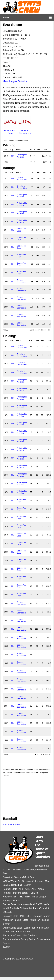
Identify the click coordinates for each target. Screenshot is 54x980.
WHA (28, 897)
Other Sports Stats (12, 928)
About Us (8, 935)
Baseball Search (11, 825)
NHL (21, 897)
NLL (29, 916)
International (24, 904)
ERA (46, 150)
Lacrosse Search (41, 916)
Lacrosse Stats (11, 916)
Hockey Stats (10, 897)
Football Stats (10, 889)
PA (38, 172)
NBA (24, 877)
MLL (22, 916)
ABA (30, 877)
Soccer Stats (9, 904)
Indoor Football (21, 893)
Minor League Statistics (15, 81)
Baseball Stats (42, 866)
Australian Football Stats (15, 920)
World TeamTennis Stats (36, 928)
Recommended (11, 939)
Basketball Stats (11, 877)
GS (43, 340)
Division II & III (27, 908)
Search (7, 873)
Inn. (50, 340)
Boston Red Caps (10, 131)
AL (4, 870)
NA (13, 156)
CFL (28, 889)
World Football (10, 908)
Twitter (6, 947)
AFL (34, 889)
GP (32, 172)
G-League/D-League (33, 881)
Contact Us (20, 935)
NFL (21, 889)
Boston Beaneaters (25, 131)
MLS (35, 904)
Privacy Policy (28, 939)
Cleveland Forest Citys (22, 178)
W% (38, 150)
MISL (47, 908)
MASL (40, 908)
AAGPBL (17, 870)
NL (12, 221)
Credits (31, 935)
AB (44, 172)
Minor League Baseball (35, 870)
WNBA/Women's (11, 881)
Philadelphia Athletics (22, 156)
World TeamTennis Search (16, 932)
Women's (44, 904)
